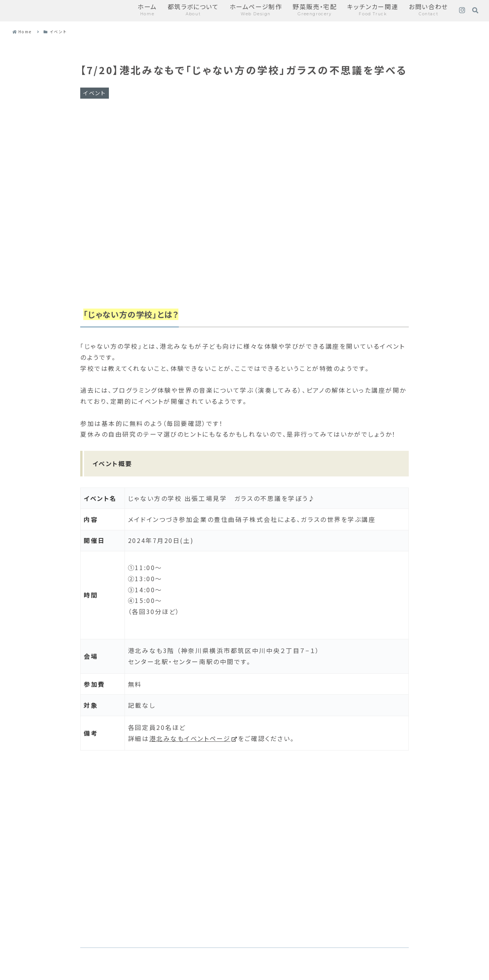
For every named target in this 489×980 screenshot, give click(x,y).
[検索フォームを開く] (475, 10)
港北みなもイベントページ (194, 738)
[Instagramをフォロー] (462, 11)
